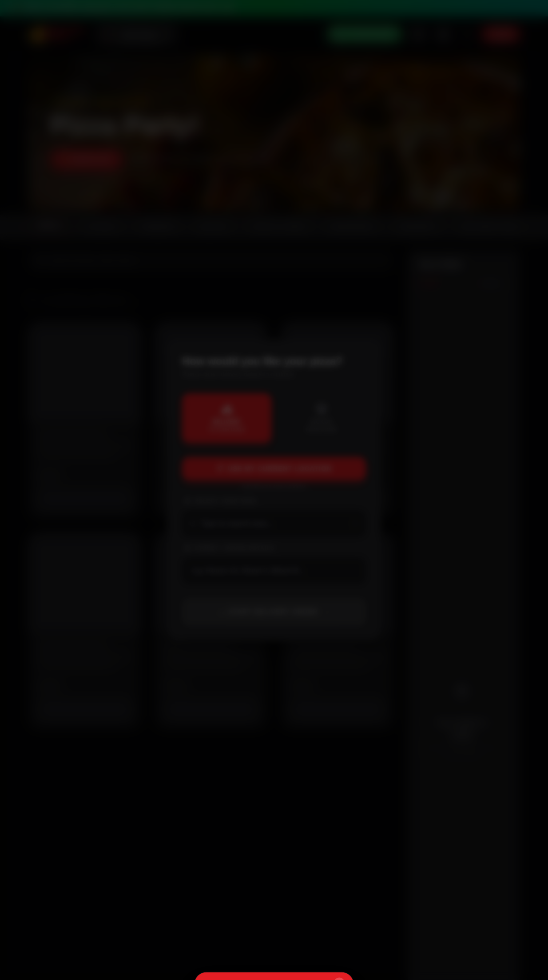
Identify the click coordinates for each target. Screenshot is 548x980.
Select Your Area (220, 501)
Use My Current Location (274, 468)
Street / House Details (229, 548)
